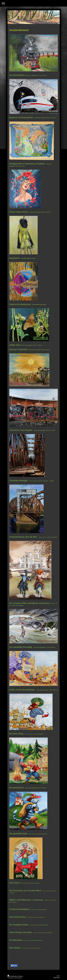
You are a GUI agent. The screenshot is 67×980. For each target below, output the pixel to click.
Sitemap (20, 976)
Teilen (14, 966)
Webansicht (56, 977)
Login (58, 976)
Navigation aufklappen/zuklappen (33, 3)
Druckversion (12, 976)
